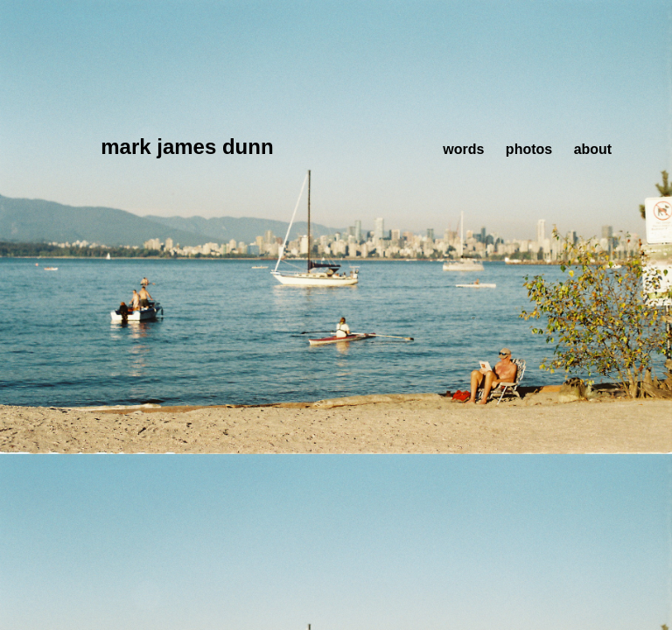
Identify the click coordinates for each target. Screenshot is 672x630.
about (593, 149)
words (463, 149)
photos (529, 149)
